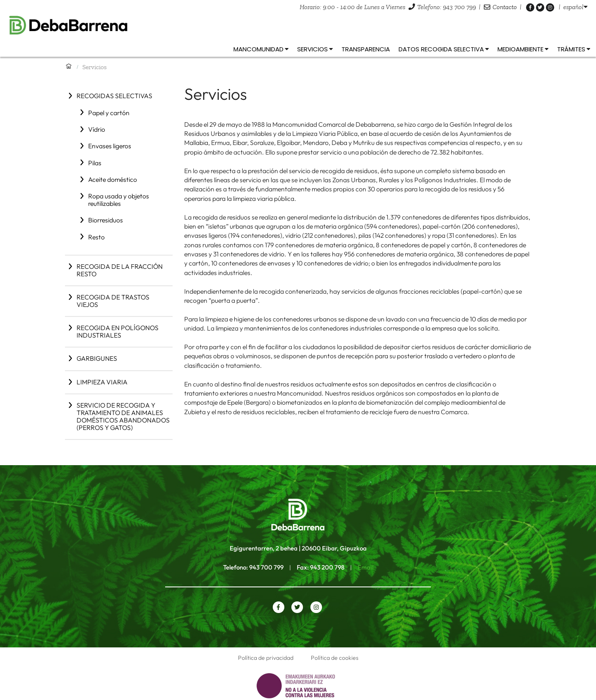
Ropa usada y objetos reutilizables (119, 200)
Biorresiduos (106, 220)
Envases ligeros (110, 146)
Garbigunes (97, 358)
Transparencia (366, 49)
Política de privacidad (266, 658)
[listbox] (576, 7)
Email (365, 567)
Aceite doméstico (113, 179)
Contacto (505, 7)
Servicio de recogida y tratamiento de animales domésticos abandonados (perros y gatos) (123, 416)
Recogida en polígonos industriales (118, 331)
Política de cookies (335, 658)
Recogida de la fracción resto (120, 270)
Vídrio (97, 129)
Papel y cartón (109, 113)
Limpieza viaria (102, 382)
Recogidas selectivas (114, 96)
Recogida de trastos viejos (113, 301)
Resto (96, 237)
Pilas (95, 163)
